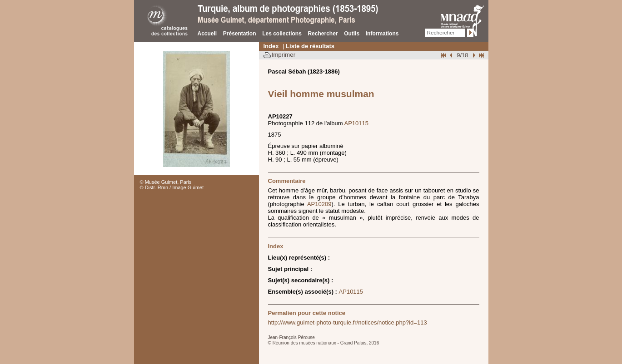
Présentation (240, 34)
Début (444, 55)
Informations (382, 34)
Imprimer (284, 55)
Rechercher (323, 34)
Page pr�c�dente (452, 55)
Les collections (282, 34)
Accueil (207, 34)
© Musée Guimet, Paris (166, 182)
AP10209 (319, 204)
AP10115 (357, 123)
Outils (352, 34)
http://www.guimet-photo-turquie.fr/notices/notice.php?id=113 (348, 322)
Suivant (473, 55)
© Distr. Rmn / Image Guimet (172, 187)
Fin (481, 55)
